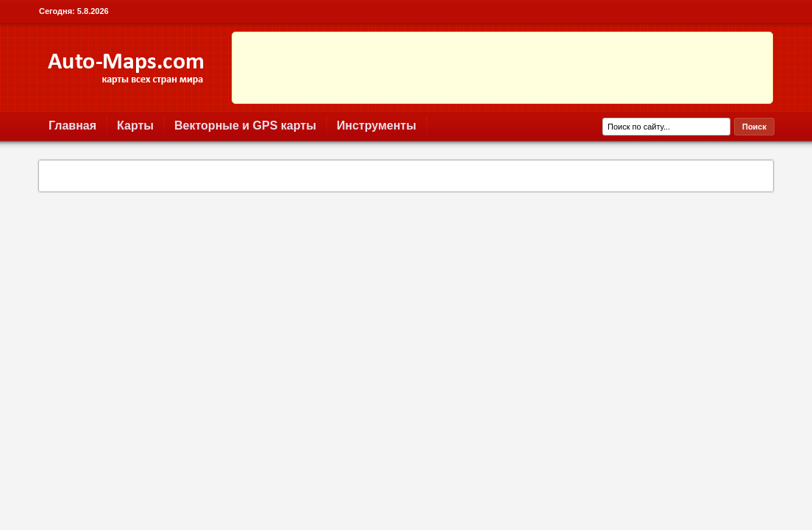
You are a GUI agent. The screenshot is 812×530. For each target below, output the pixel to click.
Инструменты (377, 126)
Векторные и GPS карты (245, 126)
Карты (135, 126)
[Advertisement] (502, 68)
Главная (72, 126)
